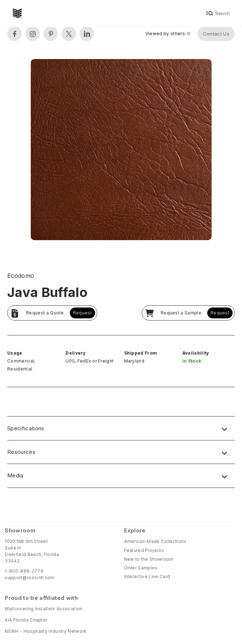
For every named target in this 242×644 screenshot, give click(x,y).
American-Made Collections (155, 541)
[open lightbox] (121, 150)
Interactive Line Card (147, 576)
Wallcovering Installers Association (44, 609)
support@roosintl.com (29, 578)
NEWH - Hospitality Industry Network (46, 631)
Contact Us (216, 34)
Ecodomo (21, 276)
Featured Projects (144, 550)
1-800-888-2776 (24, 571)
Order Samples (141, 568)
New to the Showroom (149, 559)
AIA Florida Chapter (26, 620)
